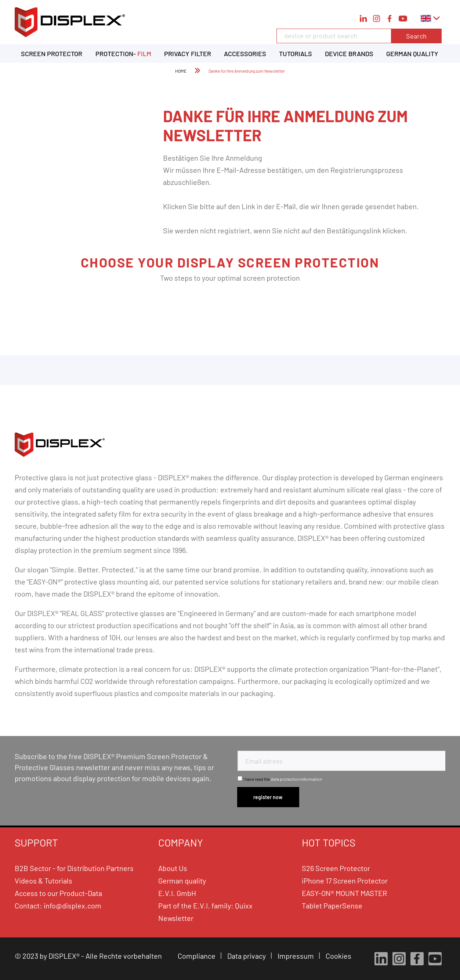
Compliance (197, 956)
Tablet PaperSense (332, 906)
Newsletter (176, 918)
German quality (182, 881)
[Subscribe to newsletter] (268, 797)
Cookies (339, 956)
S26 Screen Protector (336, 868)
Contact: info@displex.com (58, 906)
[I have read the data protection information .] (240, 778)
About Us (173, 868)
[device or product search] (359, 36)
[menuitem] (359, 40)
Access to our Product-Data (58, 893)
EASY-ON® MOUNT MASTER (344, 893)
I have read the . (283, 779)
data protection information (296, 779)
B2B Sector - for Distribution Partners (74, 868)
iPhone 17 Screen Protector (345, 881)
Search (416, 36)
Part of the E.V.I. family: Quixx (205, 906)
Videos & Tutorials (44, 881)
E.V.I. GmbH (177, 893)
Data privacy (247, 956)
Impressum (296, 956)
